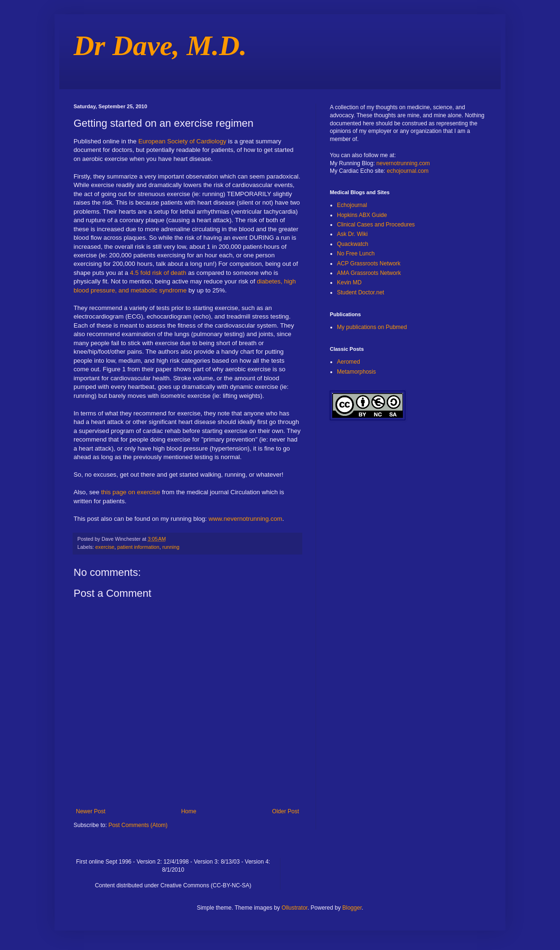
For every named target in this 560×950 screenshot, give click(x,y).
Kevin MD (349, 282)
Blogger (352, 908)
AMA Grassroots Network (369, 273)
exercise (105, 547)
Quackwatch (353, 244)
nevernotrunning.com (403, 163)
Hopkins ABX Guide (362, 215)
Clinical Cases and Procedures (376, 225)
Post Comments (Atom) (138, 825)
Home (189, 811)
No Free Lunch (356, 254)
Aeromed (349, 362)
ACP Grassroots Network (369, 263)
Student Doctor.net (360, 292)
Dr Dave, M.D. (160, 46)
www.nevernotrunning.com (245, 519)
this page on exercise (130, 492)
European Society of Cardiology (182, 141)
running (171, 547)
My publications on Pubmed (372, 327)
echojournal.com (408, 171)
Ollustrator (294, 908)
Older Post (285, 811)
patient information (138, 547)
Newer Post (91, 811)
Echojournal (352, 205)
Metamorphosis (356, 372)
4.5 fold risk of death (157, 273)
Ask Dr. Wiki (352, 234)
